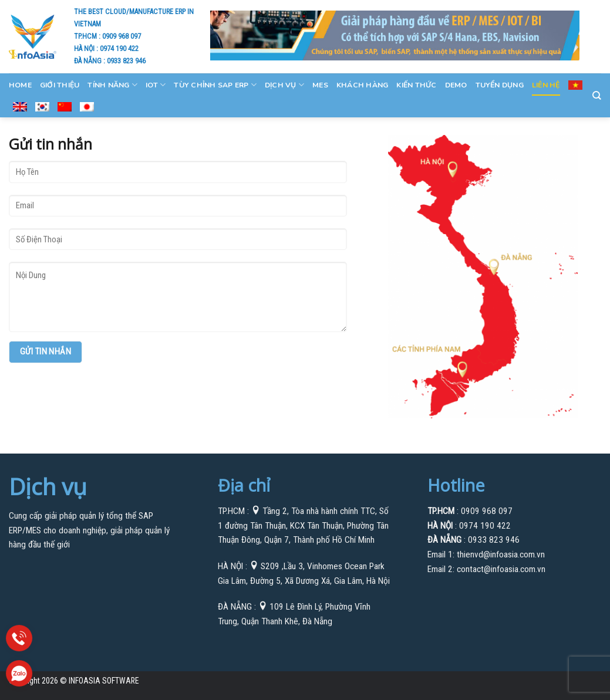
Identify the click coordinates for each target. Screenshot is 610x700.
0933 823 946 (126, 61)
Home (20, 85)
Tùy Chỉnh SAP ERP (215, 85)
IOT (156, 85)
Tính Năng (112, 85)
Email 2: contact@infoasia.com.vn (486, 569)
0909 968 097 (122, 36)
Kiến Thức (416, 85)
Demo (456, 85)
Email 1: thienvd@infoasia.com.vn (486, 554)
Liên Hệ (546, 85)
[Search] (597, 96)
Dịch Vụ (284, 85)
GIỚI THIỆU (60, 85)
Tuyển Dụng (500, 85)
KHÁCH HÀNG (362, 85)
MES (320, 85)
